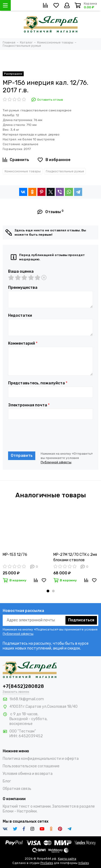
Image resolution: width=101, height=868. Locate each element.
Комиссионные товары (23, 171)
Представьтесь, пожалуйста (38, 383)
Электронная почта (29, 405)
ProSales (47, 863)
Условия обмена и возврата (28, 774)
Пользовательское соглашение (31, 766)
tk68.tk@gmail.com (27, 699)
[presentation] (49, 436)
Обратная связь (17, 789)
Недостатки (20, 316)
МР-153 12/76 (15, 555)
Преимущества (23, 288)
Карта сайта (67, 859)
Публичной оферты (56, 462)
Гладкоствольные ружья (65, 171)
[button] (48, 591)
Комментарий (23, 344)
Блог (7, 781)
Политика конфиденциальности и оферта (41, 759)
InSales (84, 863)
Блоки (8, 811)
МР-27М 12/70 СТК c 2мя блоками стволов (75, 557)
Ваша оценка (21, 272)
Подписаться (81, 620)
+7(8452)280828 (23, 686)
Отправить (22, 456)
